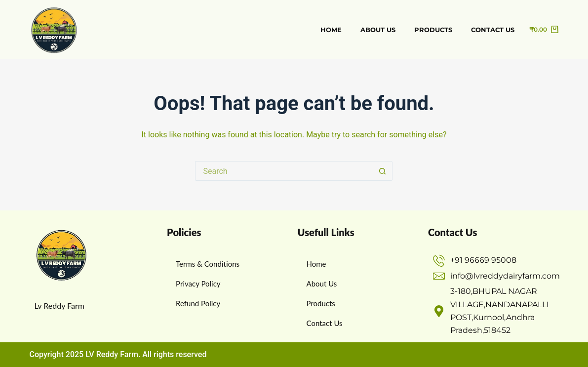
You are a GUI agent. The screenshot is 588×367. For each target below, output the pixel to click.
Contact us (493, 30)
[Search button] (383, 171)
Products (433, 30)
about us (378, 30)
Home (331, 30)
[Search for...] (284, 171)
